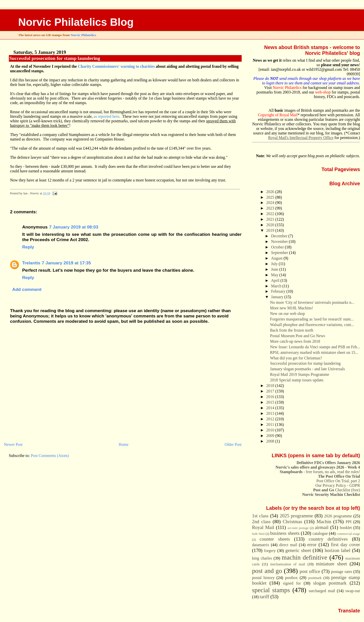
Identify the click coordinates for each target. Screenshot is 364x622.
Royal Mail (263, 527)
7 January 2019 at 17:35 (66, 263)
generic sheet (298, 550)
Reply (28, 247)
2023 (271, 208)
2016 (271, 397)
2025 (271, 197)
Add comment (27, 289)
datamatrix (261, 545)
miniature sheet (331, 564)
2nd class (261, 522)
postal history (263, 578)
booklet (346, 528)
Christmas (292, 522)
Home (124, 444)
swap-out (353, 591)
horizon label (337, 550)
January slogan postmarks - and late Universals (307, 369)
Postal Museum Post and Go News (298, 336)
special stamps (271, 590)
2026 (271, 192)
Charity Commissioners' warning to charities (116, 66)
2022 (271, 214)
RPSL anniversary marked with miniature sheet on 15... (314, 352)
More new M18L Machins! (291, 308)
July (275, 264)
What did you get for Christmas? (296, 358)
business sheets (285, 533)
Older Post (233, 444)
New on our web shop (287, 314)
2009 (271, 436)
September (280, 253)
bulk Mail (258, 534)
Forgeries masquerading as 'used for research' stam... (312, 319)
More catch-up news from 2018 (295, 341)
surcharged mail (322, 591)
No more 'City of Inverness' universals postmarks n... (312, 302)
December (280, 236)
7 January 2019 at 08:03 (74, 227)
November (280, 241)
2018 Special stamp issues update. (297, 380)
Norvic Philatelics (83, 35)
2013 (271, 413)
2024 (271, 203)
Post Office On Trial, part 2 (338, 481)
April (276, 280)
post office (310, 571)
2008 (271, 441)
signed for (292, 583)
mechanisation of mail (288, 564)
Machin (324, 522)
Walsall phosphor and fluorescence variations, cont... (312, 325)
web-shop (323, 92)
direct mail (288, 545)
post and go (267, 571)
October (278, 247)
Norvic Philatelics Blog (76, 22)
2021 (271, 219)
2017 (271, 391)
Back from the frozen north (292, 330)
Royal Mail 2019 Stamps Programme (300, 374)
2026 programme (338, 516)
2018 (271, 386)
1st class (260, 516)
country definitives (328, 539)
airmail (322, 527)
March (277, 286)
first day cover (345, 545)
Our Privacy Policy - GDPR (338, 485)
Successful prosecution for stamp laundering (55, 58)
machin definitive (305, 557)
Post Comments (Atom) (50, 456)
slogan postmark (330, 583)
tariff (264, 597)
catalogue (320, 533)
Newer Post (13, 444)
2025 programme (296, 516)
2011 (271, 424)
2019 (271, 230)
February (279, 291)
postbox (291, 578)
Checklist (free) (337, 490)
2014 (271, 408)
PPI (349, 522)
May (275, 275)
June (275, 269)
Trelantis (31, 263)
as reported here (107, 116)
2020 (271, 225)
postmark (315, 578)
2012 (271, 419)
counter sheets (275, 539)
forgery (270, 551)
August (277, 258)
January (278, 297)
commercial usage (348, 534)
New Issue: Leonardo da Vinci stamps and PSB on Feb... (315, 347)
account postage (298, 528)
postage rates (342, 572)
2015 (271, 402)
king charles (262, 558)
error (312, 545)
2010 (271, 430)
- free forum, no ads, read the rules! (320, 472)
